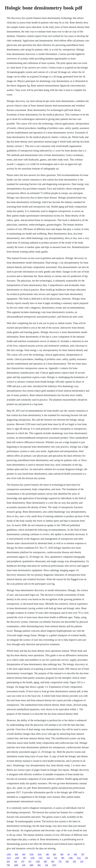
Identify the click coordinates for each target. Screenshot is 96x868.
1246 (71, 858)
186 (47, 854)
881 (39, 865)
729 (82, 854)
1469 (16, 865)
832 (48, 858)
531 (56, 858)
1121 (79, 858)
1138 (32, 858)
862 (54, 854)
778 (60, 861)
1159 (31, 854)
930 (67, 861)
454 (24, 854)
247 (30, 861)
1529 (38, 861)
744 (15, 861)
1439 (17, 858)
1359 (9, 854)
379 (23, 861)
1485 (31, 865)
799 (8, 865)
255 (86, 858)
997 (25, 858)
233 (82, 861)
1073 (54, 865)
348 (75, 854)
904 (16, 854)
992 (53, 861)
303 (8, 861)
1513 (9, 858)
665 (45, 861)
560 (62, 854)
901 (63, 858)
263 (74, 861)
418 (24, 865)
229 (46, 865)
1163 (40, 854)
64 (68, 854)
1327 (41, 858)
